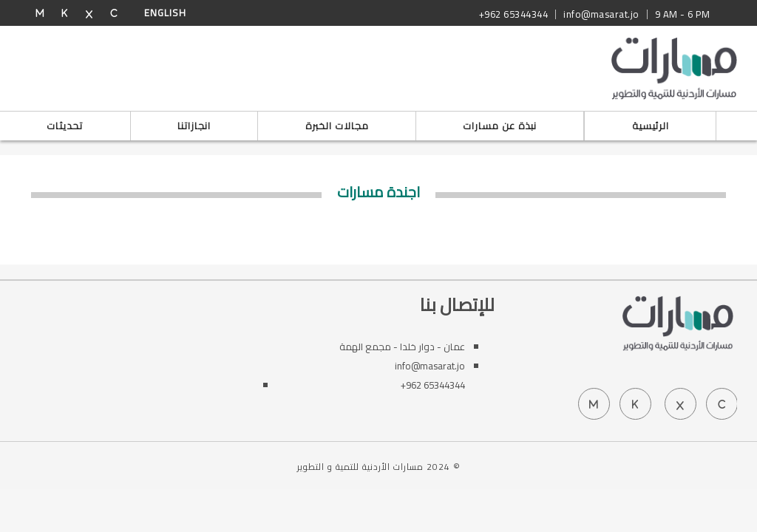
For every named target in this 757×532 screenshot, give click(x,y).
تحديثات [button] (65, 126)
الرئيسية (651, 126)
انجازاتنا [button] (194, 126)
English (165, 13)
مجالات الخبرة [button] (337, 126)
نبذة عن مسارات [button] (500, 126)
